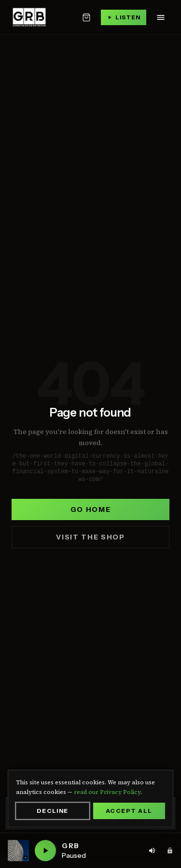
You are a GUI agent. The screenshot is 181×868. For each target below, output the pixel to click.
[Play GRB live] (45, 851)
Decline (53, 811)
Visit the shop (90, 537)
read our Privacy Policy (107, 792)
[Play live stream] (124, 17)
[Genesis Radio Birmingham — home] (29, 17)
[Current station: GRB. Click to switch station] (18, 851)
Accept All (129, 811)
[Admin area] (170, 851)
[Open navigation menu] (161, 17)
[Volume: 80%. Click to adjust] (152, 851)
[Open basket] (86, 17)
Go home (91, 509)
